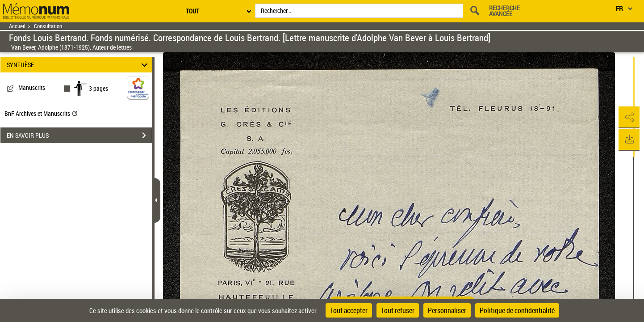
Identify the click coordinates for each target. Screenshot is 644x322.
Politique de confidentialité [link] (517, 310)
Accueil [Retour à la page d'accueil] (17, 26)
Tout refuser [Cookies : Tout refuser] (398, 310)
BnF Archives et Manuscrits (41, 113)
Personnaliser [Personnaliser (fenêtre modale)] (447, 310)
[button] (628, 118)
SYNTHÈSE (78, 65)
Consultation (48, 26)
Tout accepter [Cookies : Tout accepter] (349, 310)
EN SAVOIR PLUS (79, 136)
